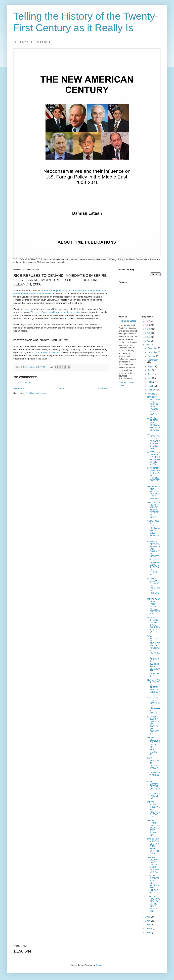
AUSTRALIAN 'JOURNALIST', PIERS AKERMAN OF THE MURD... (154, 458)
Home (62, 388)
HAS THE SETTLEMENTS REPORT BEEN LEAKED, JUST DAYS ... (154, 406)
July (150, 370)
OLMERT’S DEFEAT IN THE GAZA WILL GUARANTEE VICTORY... (154, 549)
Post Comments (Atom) (36, 393)
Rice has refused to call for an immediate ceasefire (56, 312)
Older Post (103, 388)
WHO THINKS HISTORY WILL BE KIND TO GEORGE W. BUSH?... (154, 510)
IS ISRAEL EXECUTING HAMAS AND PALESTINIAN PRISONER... (154, 587)
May (150, 378)
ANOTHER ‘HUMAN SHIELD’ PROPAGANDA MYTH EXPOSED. (154, 424)
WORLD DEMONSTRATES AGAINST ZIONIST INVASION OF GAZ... (154, 865)
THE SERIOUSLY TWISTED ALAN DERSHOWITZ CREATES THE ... (154, 666)
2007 (148, 921)
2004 (148, 933)
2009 (148, 345)
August (151, 366)
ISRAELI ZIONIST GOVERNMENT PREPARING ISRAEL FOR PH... (154, 809)
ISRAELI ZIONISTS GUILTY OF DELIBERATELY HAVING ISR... (154, 828)
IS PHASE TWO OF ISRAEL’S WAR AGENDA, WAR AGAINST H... (153, 725)
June (150, 374)
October (152, 356)
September (153, 360)
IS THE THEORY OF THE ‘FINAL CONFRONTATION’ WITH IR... (154, 625)
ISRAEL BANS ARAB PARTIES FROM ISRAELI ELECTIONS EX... (154, 606)
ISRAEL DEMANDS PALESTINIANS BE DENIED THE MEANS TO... (154, 746)
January (152, 394)
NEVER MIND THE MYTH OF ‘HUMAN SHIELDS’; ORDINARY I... (154, 687)
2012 (148, 333)
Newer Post (19, 388)
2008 (148, 917)
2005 (148, 929)
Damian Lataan (129, 321)
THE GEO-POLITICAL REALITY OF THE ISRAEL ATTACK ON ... (154, 904)
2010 (148, 341)
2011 (148, 337)
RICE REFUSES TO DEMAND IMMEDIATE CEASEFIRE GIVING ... (154, 768)
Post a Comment (25, 383)
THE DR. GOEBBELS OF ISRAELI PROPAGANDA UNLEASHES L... (153, 884)
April (150, 382)
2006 (148, 925)
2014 (148, 325)
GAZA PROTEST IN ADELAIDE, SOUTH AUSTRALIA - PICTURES (154, 644)
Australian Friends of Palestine (45, 353)
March (151, 386)
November (153, 352)
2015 (148, 321)
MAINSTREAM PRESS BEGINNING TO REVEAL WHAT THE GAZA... (154, 846)
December (153, 348)
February (152, 390)
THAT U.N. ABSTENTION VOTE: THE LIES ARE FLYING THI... (153, 567)
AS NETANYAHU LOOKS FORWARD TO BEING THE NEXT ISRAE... (154, 441)
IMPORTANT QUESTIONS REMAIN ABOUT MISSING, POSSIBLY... (154, 475)
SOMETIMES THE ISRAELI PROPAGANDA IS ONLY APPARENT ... (154, 529)
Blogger (99, 965)
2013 (148, 329)
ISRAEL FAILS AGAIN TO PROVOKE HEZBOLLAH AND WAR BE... (154, 493)
